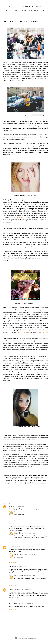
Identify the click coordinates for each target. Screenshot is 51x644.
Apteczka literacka (17, 10)
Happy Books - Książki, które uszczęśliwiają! (23, 7)
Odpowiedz (12, 520)
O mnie (42, 10)
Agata (11, 506)
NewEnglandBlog (14, 604)
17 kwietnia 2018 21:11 (27, 589)
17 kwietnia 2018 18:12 (30, 512)
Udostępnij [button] (6, 497)
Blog (5, 10)
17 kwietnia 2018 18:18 (30, 554)
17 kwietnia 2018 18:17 (30, 533)
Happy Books (19, 512)
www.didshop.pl (17, 218)
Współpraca (32, 10)
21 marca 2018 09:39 (19, 506)
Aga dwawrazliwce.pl (15, 547)
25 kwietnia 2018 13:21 (27, 604)
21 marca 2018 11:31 (28, 547)
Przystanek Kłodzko (23, 332)
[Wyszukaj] (47, 3)
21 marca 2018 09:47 (28, 524)
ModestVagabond (14, 589)
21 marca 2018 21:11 (22, 566)
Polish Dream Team (15, 524)
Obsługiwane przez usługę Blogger (26, 638)
